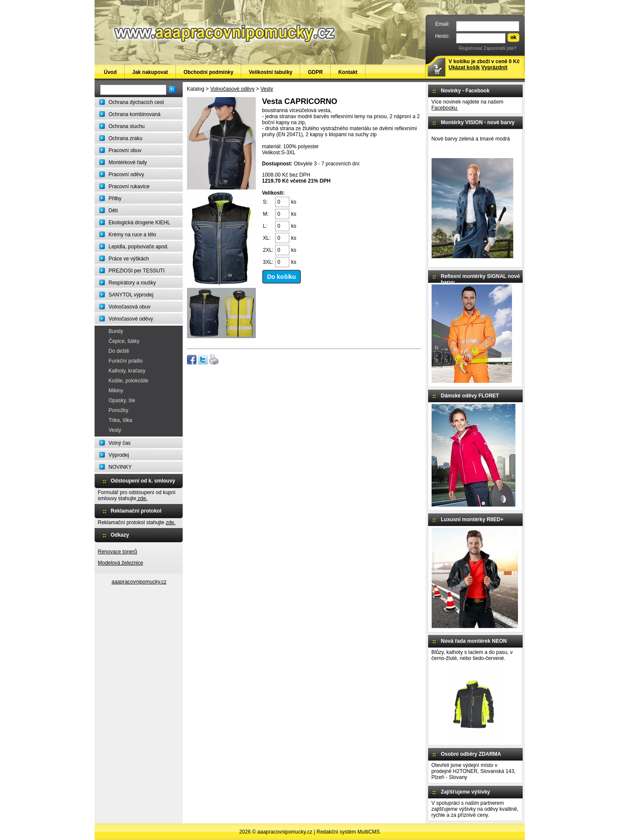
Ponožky (119, 410)
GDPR (315, 72)
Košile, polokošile (129, 381)
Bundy (116, 331)
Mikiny (116, 391)
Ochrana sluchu (127, 126)
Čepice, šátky (124, 341)
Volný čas (120, 443)
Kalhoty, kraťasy (127, 371)
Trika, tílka (121, 420)
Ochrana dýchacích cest (136, 102)
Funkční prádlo (126, 361)
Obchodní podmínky (208, 72)
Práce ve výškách (129, 259)
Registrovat (470, 48)
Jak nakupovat (150, 72)
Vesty (115, 430)
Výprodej (119, 455)
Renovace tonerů (118, 552)
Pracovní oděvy (127, 174)
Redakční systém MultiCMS (348, 832)
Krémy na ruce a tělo (133, 235)
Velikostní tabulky (271, 72)
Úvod (110, 72)
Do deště (119, 351)
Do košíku (282, 277)
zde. (142, 498)
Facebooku (445, 108)
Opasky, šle (122, 400)
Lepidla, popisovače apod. (139, 247)
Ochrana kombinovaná (135, 114)
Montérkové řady (128, 162)
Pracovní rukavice (129, 186)
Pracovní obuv (125, 150)
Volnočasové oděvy (131, 319)
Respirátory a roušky (132, 283)
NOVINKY (120, 467)
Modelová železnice (121, 563)
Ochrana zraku (126, 138)
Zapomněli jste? (500, 48)
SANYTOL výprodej (131, 295)
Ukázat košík (464, 67)
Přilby (115, 199)
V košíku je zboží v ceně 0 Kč (484, 64)
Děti (113, 211)
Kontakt (348, 72)
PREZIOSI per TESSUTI (137, 271)
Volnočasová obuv (130, 307)
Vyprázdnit (495, 67)
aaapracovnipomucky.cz (139, 582)
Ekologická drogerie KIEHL (139, 223)
